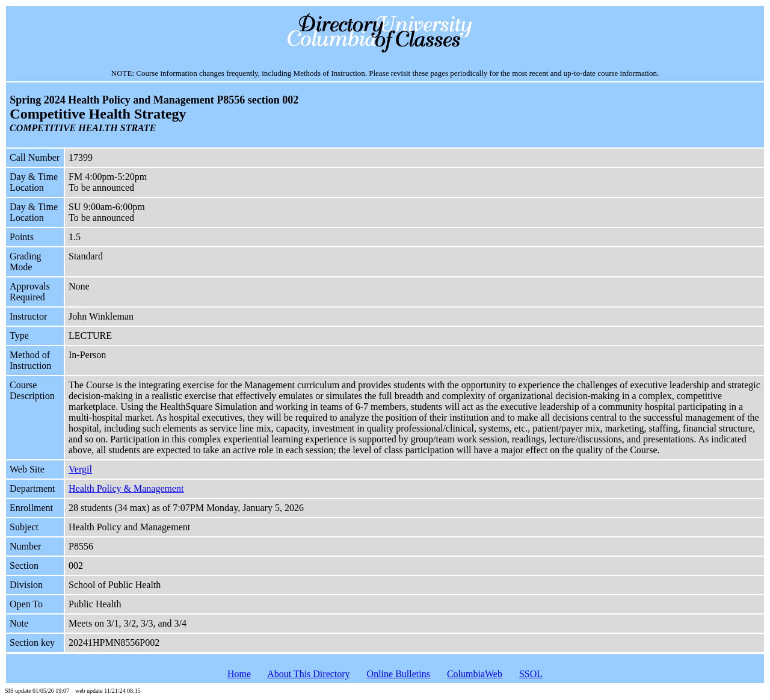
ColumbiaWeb (475, 674)
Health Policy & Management (126, 488)
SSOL (531, 674)
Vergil (80, 469)
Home (239, 674)
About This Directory (308, 674)
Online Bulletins (399, 674)
